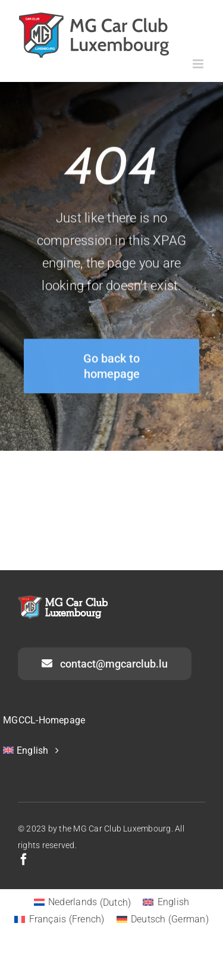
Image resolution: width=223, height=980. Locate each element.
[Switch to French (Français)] (59, 919)
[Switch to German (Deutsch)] (163, 919)
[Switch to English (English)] (166, 903)
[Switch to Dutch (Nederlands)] (83, 903)
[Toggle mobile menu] (199, 64)
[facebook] (24, 859)
